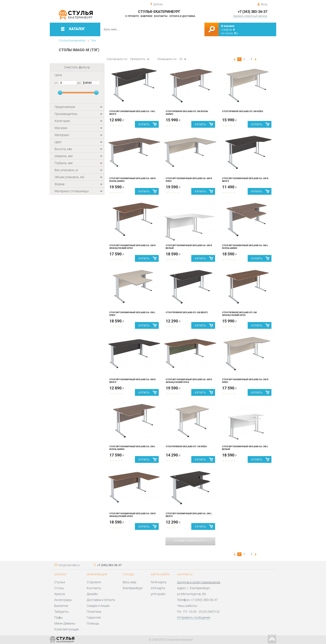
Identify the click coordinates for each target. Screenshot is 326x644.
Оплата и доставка (182, 16)
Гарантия (94, 618)
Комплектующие (67, 629)
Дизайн (92, 594)
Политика (94, 612)
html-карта (159, 582)
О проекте (132, 16)
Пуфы (59, 618)
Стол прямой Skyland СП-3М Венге (187, 312)
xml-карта (158, 588)
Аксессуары (63, 600)
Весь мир (129, 582)
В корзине (228, 26)
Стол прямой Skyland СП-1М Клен (186, 446)
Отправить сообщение (194, 618)
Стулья (60, 582)
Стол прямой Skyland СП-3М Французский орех (239, 314)
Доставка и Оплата (101, 600)
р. (237, 33)
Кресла (60, 594)
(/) (190, 541)
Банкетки (61, 606)
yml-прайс (158, 594)
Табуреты (61, 612)
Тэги (93, 41)
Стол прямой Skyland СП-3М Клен (243, 111)
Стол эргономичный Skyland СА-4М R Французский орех (189, 381)
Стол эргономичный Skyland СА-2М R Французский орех (133, 247)
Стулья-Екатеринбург (72, 41)
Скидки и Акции (98, 606)
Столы (59, 588)
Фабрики (146, 16)
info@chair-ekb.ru (69, 565)
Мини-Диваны (65, 623)
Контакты (161, 16)
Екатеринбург (133, 588)
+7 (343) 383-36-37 (252, 12)
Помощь (93, 623)
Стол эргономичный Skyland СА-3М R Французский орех (133, 515)
